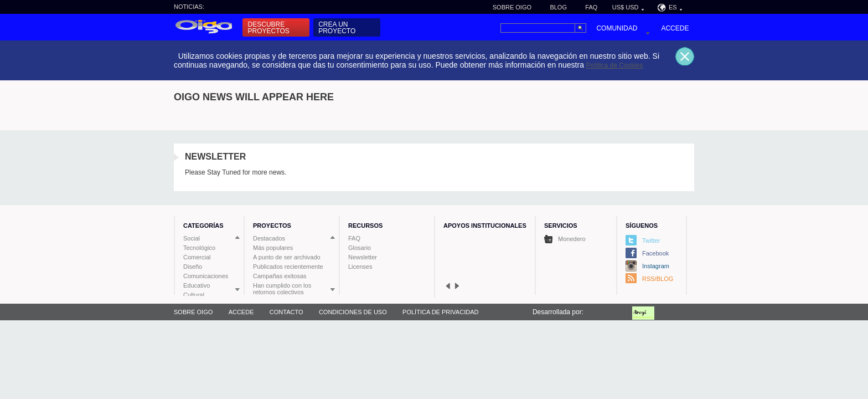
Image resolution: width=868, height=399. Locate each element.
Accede (675, 28)
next (457, 286)
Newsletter (363, 257)
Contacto (286, 312)
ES (673, 7)
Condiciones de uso (353, 312)
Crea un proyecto (337, 28)
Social (192, 238)
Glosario (360, 248)
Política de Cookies (615, 65)
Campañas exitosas (280, 276)
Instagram (656, 266)
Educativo (197, 285)
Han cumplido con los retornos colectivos (282, 289)
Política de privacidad (440, 312)
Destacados (269, 238)
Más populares (273, 248)
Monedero (565, 239)
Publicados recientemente (288, 267)
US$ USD (626, 7)
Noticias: (189, 7)
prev (448, 286)
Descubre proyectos (269, 28)
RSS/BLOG (658, 279)
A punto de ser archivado (287, 257)
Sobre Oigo (512, 7)
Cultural (194, 295)
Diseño (193, 267)
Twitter (651, 241)
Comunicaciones (206, 276)
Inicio (203, 27)
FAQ (591, 7)
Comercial (197, 257)
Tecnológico (199, 248)
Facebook (655, 253)
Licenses (360, 267)
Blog (558, 7)
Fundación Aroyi (653, 312)
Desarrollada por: (558, 312)
